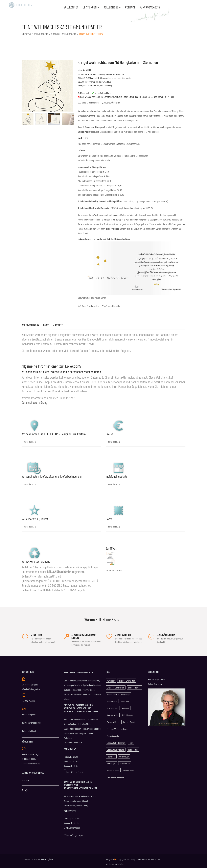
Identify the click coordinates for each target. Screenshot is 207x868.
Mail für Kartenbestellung (31, 721)
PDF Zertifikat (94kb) (114, 569)
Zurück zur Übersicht (111, 102)
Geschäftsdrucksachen (116, 742)
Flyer (131, 742)
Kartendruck (133, 748)
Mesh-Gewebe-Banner (116, 776)
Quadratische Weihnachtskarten (69, 34)
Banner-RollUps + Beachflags (118, 693)
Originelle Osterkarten (116, 686)
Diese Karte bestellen (88, 102)
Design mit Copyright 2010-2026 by (121, 858)
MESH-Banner (128, 714)
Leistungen (91, 7)
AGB (52, 858)
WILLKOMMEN (71, 7)
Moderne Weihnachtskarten (118, 728)
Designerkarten (134, 686)
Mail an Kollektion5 (29, 730)
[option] (28, 119)
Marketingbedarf (113, 735)
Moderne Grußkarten (127, 679)
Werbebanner (129, 769)
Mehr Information (30, 325)
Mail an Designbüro (29, 713)
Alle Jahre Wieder (72, 827)
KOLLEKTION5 (27, 34)
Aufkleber (111, 679)
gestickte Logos (113, 769)
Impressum (26, 858)
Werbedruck (124, 755)
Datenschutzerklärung (34, 401)
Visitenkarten (125, 762)
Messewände (112, 700)
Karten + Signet (129, 721)
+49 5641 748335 (28, 700)
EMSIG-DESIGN (141, 858)
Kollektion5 (112, 7)
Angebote (58, 325)
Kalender (126, 707)
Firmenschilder (113, 721)
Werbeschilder (113, 714)
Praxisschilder (113, 707)
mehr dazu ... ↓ (30, 440)
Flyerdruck (111, 755)
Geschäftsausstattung (116, 748)
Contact (130, 7)
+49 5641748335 (150, 7)
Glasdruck (125, 700)
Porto (46, 325)
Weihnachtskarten (43, 34)
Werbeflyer (111, 762)
